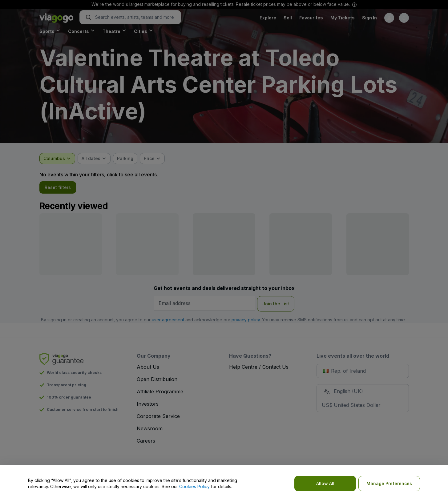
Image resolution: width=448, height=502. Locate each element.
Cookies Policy (194, 486)
